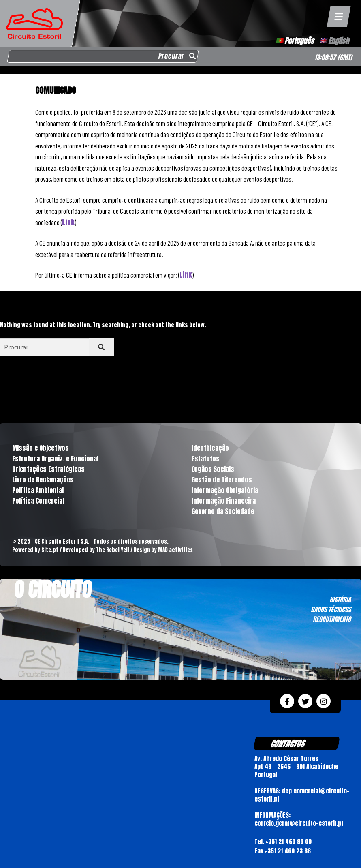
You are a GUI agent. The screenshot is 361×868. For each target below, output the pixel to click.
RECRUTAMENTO (332, 619)
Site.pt (50, 550)
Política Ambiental (38, 490)
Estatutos (206, 459)
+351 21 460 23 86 (288, 851)
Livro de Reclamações (43, 480)
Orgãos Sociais (213, 469)
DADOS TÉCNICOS (331, 609)
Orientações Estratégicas (48, 469)
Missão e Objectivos (41, 448)
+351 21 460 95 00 (288, 841)
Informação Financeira (224, 501)
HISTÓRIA (340, 600)
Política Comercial (38, 501)
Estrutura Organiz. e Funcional (55, 459)
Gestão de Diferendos (222, 480)
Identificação (210, 448)
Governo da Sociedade (223, 511)
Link (68, 222)
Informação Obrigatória (225, 490)
